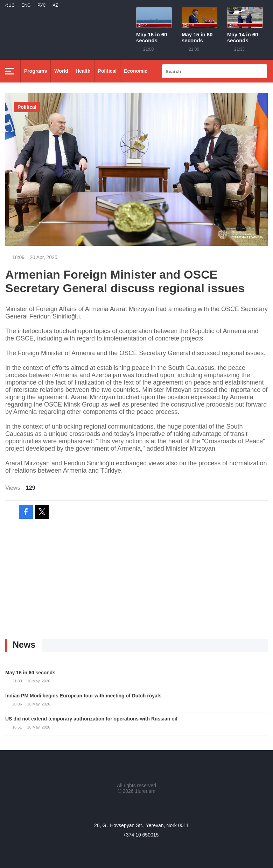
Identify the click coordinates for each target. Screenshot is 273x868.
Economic (136, 71)
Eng (26, 5)
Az (55, 5)
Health (83, 71)
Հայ (10, 5)
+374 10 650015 (141, 835)
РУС (42, 5)
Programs (36, 71)
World (61, 71)
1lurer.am (145, 791)
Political (107, 71)
